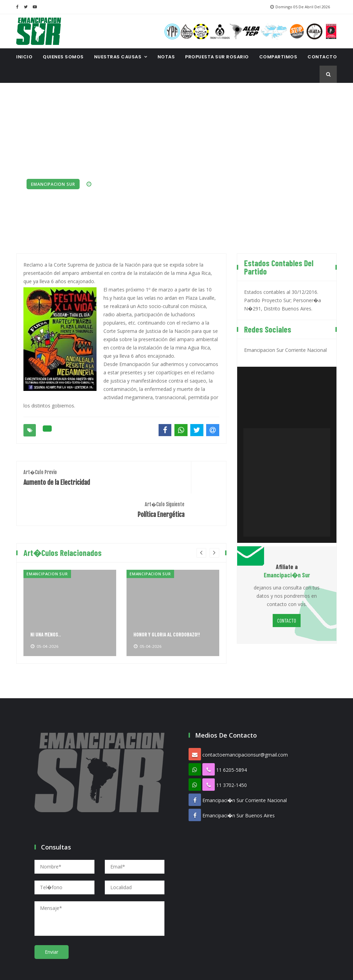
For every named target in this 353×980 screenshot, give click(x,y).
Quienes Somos (63, 57)
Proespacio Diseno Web (212, 970)
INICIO (24, 57)
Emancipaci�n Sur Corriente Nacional (245, 766)
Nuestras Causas (118, 57)
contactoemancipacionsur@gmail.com (245, 720)
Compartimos (278, 57)
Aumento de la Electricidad (69, 475)
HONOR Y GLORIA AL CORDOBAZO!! (168, 600)
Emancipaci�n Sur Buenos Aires (239, 781)
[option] (70, 578)
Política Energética (174, 475)
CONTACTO (322, 57)
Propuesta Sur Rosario (217, 57)
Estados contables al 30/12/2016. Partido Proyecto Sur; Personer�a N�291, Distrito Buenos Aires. (283, 298)
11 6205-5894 (231, 735)
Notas (166, 57)
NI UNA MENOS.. (47, 600)
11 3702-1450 (231, 751)
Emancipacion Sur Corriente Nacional (285, 348)
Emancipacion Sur (53, 184)
